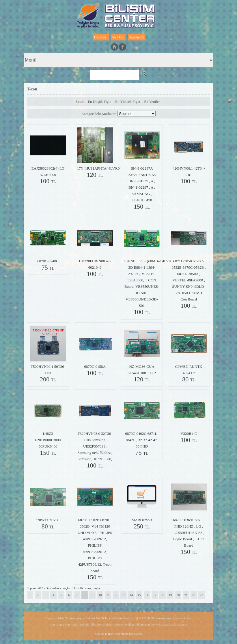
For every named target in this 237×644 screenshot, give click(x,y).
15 (139, 595)
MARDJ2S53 (142, 520)
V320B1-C (189, 434)
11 (108, 595)
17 (155, 595)
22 (194, 595)
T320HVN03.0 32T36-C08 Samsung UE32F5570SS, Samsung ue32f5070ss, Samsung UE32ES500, (95, 446)
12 (116, 595)
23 (202, 595)
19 (170, 595)
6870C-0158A (95, 366)
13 (124, 595)
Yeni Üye (118, 37)
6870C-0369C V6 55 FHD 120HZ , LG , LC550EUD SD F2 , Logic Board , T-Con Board (189, 533)
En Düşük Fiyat (100, 102)
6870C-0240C (48, 261)
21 (186, 595)
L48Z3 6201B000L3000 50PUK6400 (48, 440)
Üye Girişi (101, 37)
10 (100, 595)
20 (178, 595)
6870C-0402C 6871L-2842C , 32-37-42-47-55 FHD (142, 440)
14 (131, 595)
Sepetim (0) (137, 37)
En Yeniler (152, 102)
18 (163, 595)
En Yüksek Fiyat (128, 102)
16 (147, 595)
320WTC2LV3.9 (48, 520)
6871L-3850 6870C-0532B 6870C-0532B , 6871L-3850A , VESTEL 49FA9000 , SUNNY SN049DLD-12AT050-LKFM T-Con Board (189, 280)
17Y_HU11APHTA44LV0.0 (98, 168)
